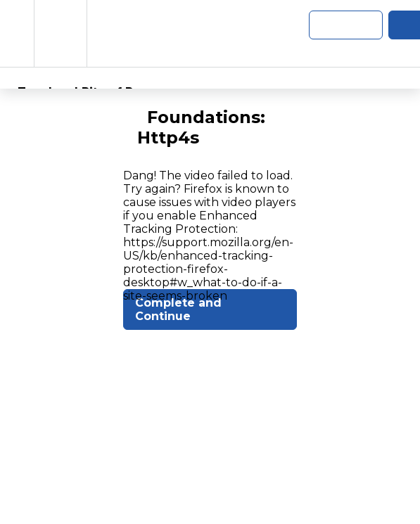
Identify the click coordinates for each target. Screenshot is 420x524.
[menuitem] (60, 33)
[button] (17, 33)
